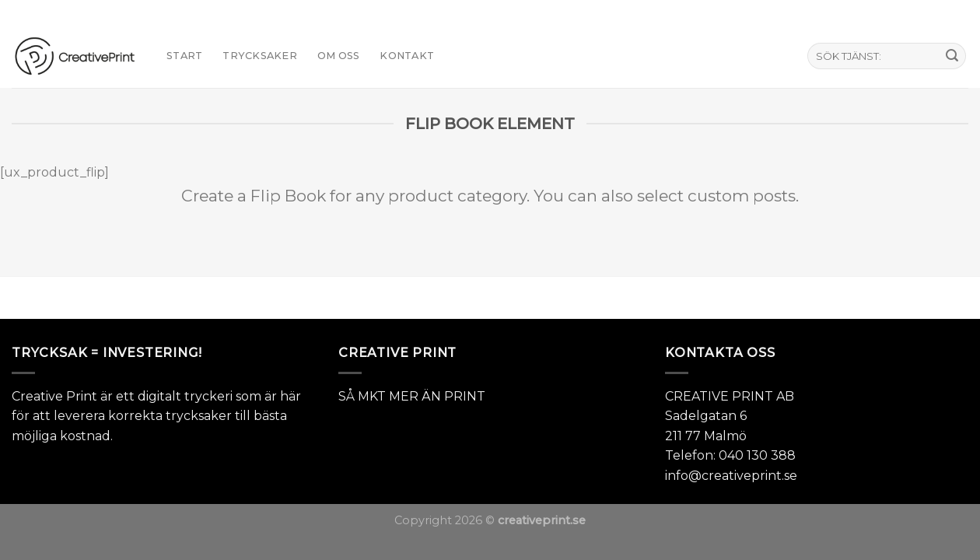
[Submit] (952, 56)
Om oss (339, 56)
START (184, 56)
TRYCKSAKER (260, 56)
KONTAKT (407, 56)
